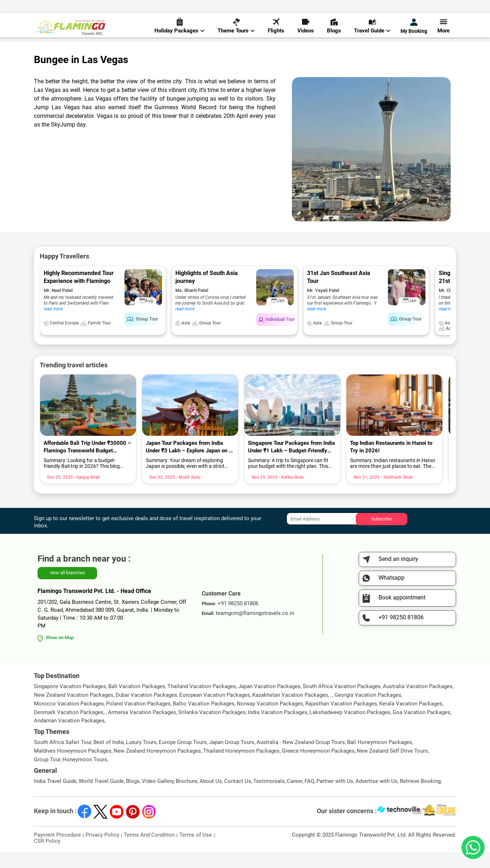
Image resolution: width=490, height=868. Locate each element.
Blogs (334, 29)
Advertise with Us (377, 797)
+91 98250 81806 (322, 8)
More (443, 29)
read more (53, 325)
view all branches (67, 589)
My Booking (414, 30)
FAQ (309, 797)
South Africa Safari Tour (63, 758)
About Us (211, 797)
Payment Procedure (57, 851)
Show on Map (60, 654)
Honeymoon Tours (85, 776)
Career (295, 797)
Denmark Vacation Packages (69, 728)
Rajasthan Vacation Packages (341, 720)
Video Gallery (158, 797)
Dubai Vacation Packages (146, 711)
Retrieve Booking (420, 797)
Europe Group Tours (183, 758)
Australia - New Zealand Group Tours (301, 758)
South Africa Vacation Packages (342, 703)
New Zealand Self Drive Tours (392, 767)
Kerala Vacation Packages (411, 720)
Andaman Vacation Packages (69, 737)
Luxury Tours (141, 758)
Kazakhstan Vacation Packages (290, 711)
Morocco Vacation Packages (69, 720)
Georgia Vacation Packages (368, 711)
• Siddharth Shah (396, 493)
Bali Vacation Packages (137, 703)
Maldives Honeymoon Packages (73, 767)
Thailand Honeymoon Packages (241, 767)
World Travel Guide (101, 797)
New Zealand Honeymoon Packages (157, 767)
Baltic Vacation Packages (204, 720)
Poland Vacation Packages (138, 720)
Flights (276, 29)
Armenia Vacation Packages (142, 728)
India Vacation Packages (278, 728)
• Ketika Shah (291, 493)
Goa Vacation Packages (421, 728)
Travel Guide (372, 29)
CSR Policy (47, 857)
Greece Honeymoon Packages (318, 767)
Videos (306, 29)
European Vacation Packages (215, 711)
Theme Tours (236, 29)
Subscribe (382, 535)
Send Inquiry (441, 8)
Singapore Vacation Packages (70, 703)
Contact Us (238, 797)
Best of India (109, 758)
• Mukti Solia (188, 493)
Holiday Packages (180, 29)
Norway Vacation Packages (270, 720)
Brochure (187, 797)
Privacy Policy (102, 851)
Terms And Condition (149, 851)
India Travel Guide (55, 797)
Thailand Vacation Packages (202, 703)
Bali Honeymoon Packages (380, 758)
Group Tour (47, 776)
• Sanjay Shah (86, 493)
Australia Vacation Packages (418, 703)
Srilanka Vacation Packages (212, 728)
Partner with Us (335, 797)
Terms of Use (196, 851)
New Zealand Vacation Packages (74, 711)
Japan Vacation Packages (269, 703)
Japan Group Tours (232, 758)
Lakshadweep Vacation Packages (350, 728)
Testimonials (269, 797)
